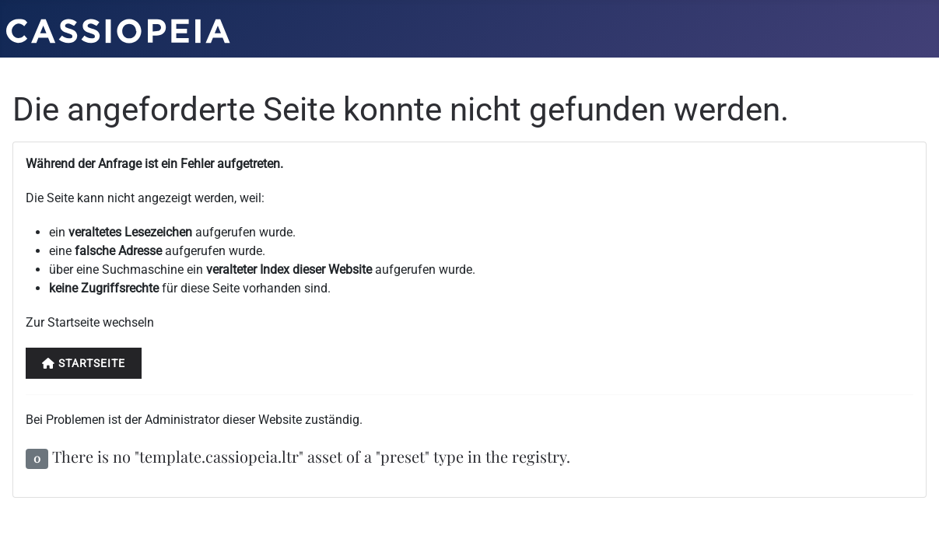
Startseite (84, 363)
